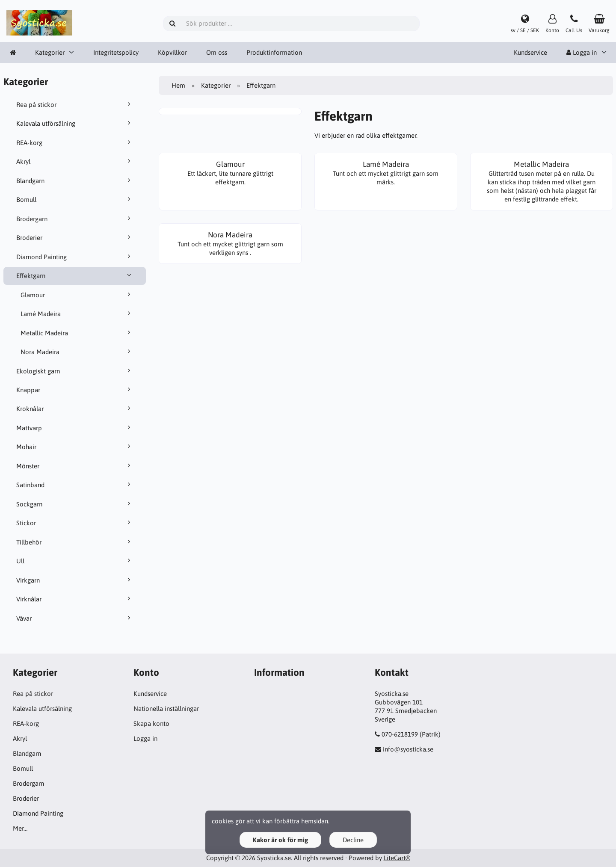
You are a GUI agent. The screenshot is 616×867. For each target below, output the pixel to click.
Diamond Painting (75, 257)
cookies (223, 821)
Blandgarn (75, 181)
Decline (353, 840)
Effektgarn (75, 275)
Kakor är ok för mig (280, 840)
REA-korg (75, 142)
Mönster (75, 466)
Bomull (75, 199)
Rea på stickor (75, 104)
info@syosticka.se (408, 749)
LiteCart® (397, 858)
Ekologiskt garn (75, 371)
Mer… (20, 828)
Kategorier (50, 52)
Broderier (75, 237)
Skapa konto (151, 723)
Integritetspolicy (116, 52)
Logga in (582, 52)
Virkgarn (75, 580)
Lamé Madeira (77, 314)
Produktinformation (274, 52)
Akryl (75, 161)
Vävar (75, 618)
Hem (178, 85)
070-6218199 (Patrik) (411, 734)
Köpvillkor (172, 52)
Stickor (75, 523)
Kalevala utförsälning (75, 123)
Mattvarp (75, 428)
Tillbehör (75, 542)
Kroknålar (75, 408)
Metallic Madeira (77, 333)
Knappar (75, 390)
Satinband (75, 485)
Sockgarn (75, 504)
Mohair (75, 447)
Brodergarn (75, 219)
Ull (75, 561)
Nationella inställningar (166, 709)
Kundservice (530, 52)
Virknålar (75, 599)
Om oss (217, 52)
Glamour (77, 295)
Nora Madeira (77, 352)
